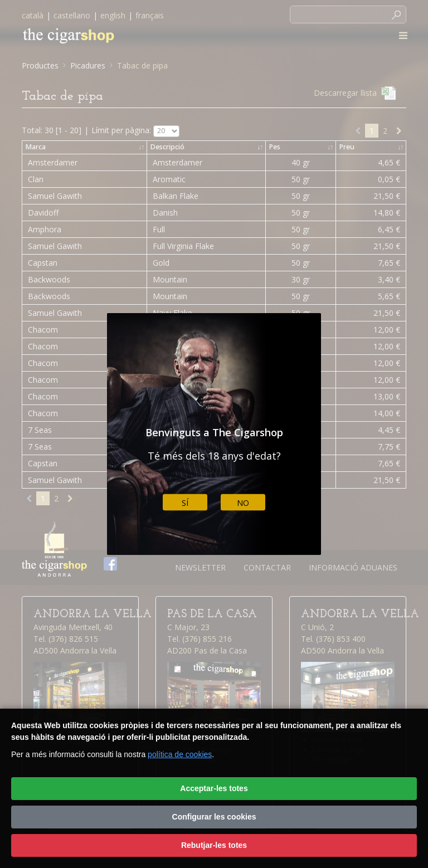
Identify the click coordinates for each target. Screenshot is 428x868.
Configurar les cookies (214, 817)
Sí (185, 502)
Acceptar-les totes (214, 788)
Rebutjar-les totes (214, 845)
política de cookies (180, 754)
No (243, 502)
